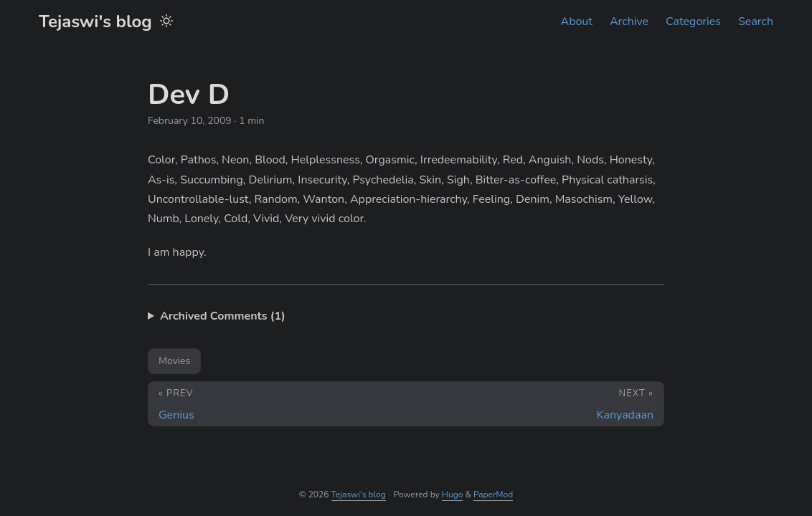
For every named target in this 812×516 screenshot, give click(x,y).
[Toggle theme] (166, 21)
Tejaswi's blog (95, 21)
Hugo (453, 494)
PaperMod (493, 494)
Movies (174, 361)
